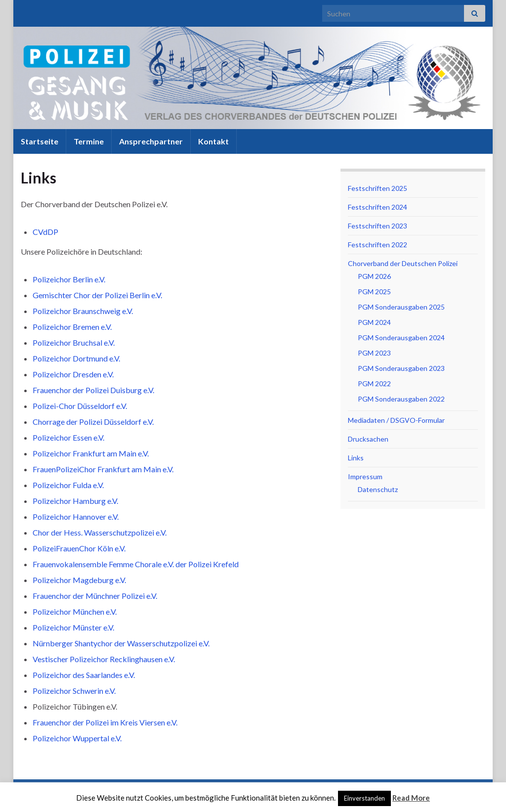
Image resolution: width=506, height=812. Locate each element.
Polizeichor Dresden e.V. (73, 374)
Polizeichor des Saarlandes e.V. (84, 675)
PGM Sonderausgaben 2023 (401, 368)
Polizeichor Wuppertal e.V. (77, 738)
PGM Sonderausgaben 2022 (401, 399)
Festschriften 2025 (378, 188)
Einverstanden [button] (364, 798)
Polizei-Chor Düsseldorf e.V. (80, 406)
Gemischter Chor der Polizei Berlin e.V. (97, 295)
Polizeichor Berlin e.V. (69, 279)
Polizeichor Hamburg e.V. (75, 501)
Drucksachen (368, 439)
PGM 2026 (374, 276)
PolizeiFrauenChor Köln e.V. (79, 548)
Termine (89, 141)
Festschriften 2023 (378, 226)
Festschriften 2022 (378, 245)
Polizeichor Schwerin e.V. (74, 691)
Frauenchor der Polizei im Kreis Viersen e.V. (105, 722)
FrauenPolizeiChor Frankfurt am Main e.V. (103, 469)
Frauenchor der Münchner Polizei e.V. (95, 596)
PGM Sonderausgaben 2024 (401, 338)
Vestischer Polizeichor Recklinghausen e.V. (104, 659)
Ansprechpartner (151, 141)
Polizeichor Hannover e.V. (76, 517)
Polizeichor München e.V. (75, 611)
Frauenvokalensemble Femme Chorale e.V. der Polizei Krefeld (136, 564)
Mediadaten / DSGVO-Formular (396, 420)
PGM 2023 (374, 353)
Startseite (40, 141)
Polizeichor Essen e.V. (68, 437)
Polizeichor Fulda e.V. (68, 485)
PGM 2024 (374, 322)
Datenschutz (378, 489)
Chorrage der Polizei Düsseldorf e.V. (93, 422)
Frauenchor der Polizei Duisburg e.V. (93, 390)
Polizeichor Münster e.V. (73, 627)
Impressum (365, 476)
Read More (411, 798)
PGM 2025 (374, 292)
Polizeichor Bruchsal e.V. (74, 342)
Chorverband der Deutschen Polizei (403, 263)
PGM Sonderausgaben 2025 (401, 307)
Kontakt (213, 141)
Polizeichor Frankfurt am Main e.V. (91, 453)
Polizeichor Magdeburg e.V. (79, 580)
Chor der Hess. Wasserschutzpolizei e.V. (100, 532)
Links (356, 458)
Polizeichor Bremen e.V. (72, 327)
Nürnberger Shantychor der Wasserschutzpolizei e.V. (121, 643)
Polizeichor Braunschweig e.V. (83, 311)
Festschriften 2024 (378, 207)
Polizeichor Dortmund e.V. (76, 358)
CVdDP (45, 232)
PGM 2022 (374, 383)
